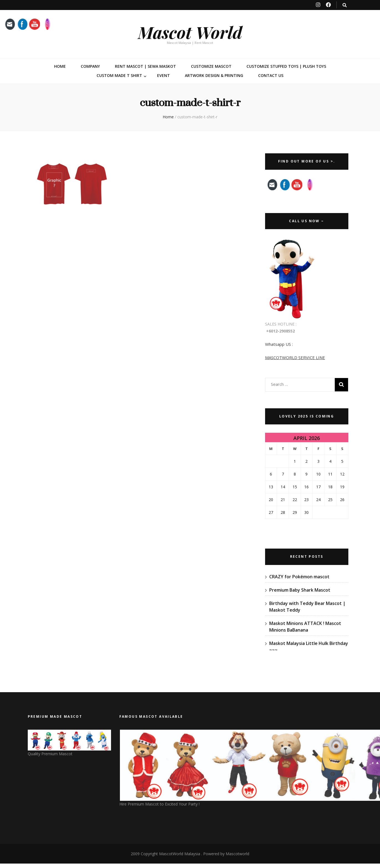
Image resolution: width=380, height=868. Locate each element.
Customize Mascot (211, 66)
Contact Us (271, 75)
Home (60, 66)
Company (90, 66)
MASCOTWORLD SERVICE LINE (295, 357)
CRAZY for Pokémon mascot (299, 577)
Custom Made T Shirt (119, 75)
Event (163, 75)
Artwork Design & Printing (214, 75)
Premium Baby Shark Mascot (300, 590)
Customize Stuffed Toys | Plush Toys (286, 66)
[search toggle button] (345, 5)
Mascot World (190, 32)
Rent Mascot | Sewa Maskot (145, 66)
